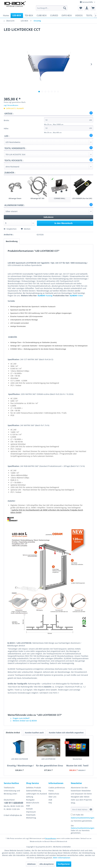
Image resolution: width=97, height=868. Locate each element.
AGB (28, 806)
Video (76, 296)
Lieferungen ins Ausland (37, 794)
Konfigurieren (64, 864)
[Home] (6, 15)
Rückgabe (30, 800)
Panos (51, 791)
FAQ (50, 803)
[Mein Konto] (87, 8)
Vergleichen (10, 229)
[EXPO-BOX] (67, 15)
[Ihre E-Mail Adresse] (80, 809)
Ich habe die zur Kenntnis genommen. (83, 818)
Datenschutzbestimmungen (83, 818)
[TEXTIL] (89, 15)
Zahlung (30, 797)
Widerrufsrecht (33, 803)
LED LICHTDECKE (31, 760)
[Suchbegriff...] (52, 8)
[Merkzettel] (81, 8)
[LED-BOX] (17, 15)
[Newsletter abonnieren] (91, 809)
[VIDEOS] (79, 15)
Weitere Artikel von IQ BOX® (24, 721)
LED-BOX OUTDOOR (14, 760)
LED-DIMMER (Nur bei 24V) (82, 198)
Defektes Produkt (34, 788)
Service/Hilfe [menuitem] (87, 2)
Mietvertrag (31, 818)
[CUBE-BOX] (42, 15)
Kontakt (29, 809)
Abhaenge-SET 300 (37, 198)
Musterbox (48, 759)
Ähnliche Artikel (13, 733)
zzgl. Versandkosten (11, 105)
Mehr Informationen (62, 858)
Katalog (45, 296)
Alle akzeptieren (47, 864)
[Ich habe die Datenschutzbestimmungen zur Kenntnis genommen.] (72, 815)
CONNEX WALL (60, 198)
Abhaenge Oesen (15, 198)
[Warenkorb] (93, 8)
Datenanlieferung (34, 791)
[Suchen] (65, 8)
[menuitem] (52, 8)
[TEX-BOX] (29, 15)
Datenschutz (54, 794)
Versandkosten (51, 838)
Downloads (31, 815)
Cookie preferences (57, 788)
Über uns (52, 797)
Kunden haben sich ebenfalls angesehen (66, 733)
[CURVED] (54, 15)
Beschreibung (12, 241)
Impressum (31, 812)
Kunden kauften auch (34, 733)
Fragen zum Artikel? (20, 718)
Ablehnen (31, 864)
